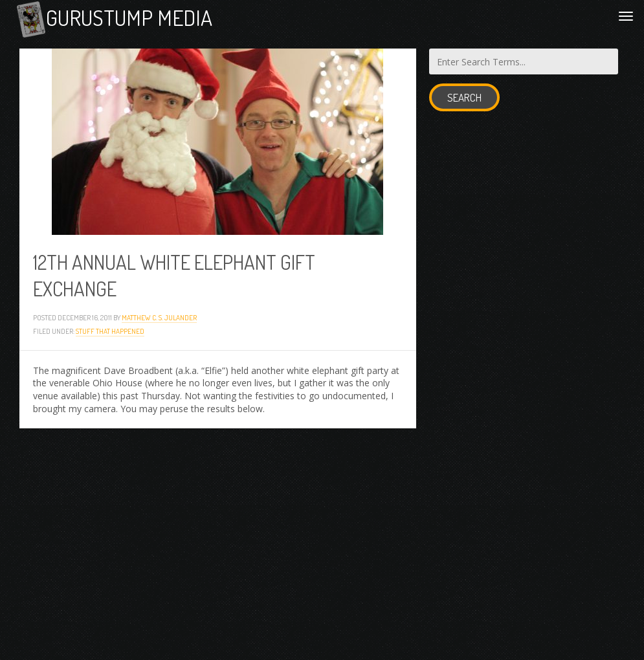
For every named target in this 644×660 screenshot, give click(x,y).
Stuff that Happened (110, 331)
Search (464, 97)
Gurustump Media (129, 17)
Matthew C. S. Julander (159, 317)
